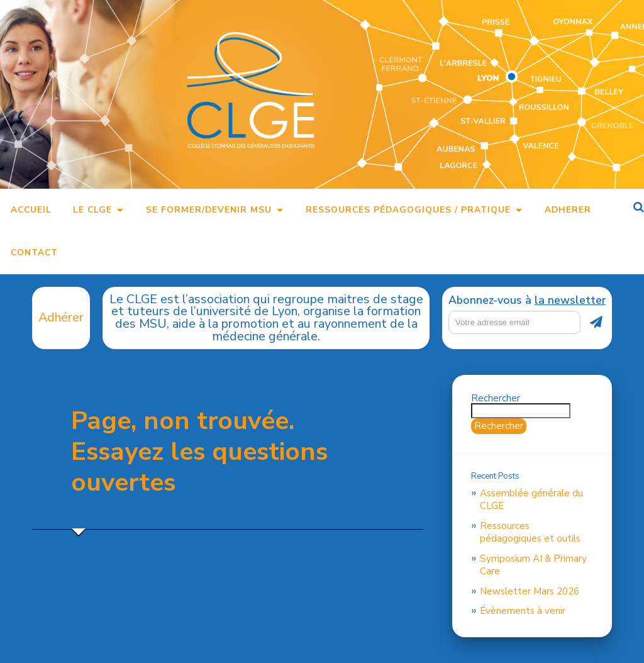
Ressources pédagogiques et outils (530, 532)
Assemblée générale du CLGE (531, 499)
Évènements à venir (523, 611)
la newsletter (570, 300)
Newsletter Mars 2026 (530, 591)
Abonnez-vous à (527, 301)
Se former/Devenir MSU (209, 210)
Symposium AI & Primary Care (533, 565)
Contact (34, 253)
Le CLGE (92, 210)
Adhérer (61, 317)
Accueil (31, 210)
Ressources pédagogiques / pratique (408, 210)
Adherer (568, 210)
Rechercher (496, 398)
